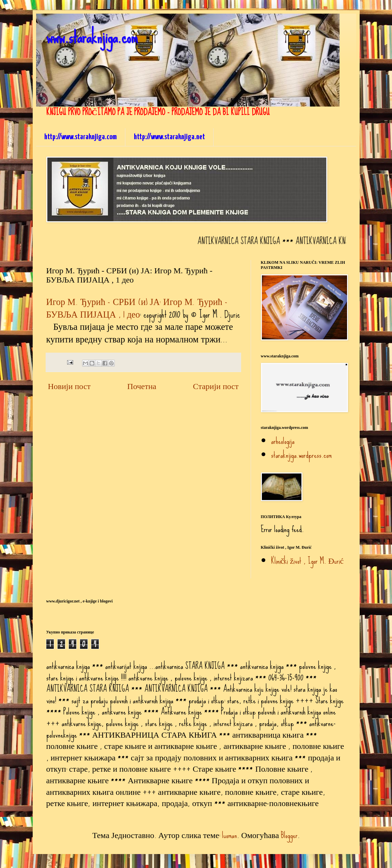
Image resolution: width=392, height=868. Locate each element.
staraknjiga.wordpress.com (301, 455)
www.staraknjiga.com (92, 37)
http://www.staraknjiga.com (81, 137)
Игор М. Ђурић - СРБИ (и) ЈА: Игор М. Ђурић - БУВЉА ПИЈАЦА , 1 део (137, 308)
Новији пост (69, 386)
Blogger (289, 835)
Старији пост (216, 386)
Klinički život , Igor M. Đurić (307, 561)
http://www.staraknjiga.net (169, 137)
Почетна (142, 386)
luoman (230, 835)
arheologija (283, 441)
